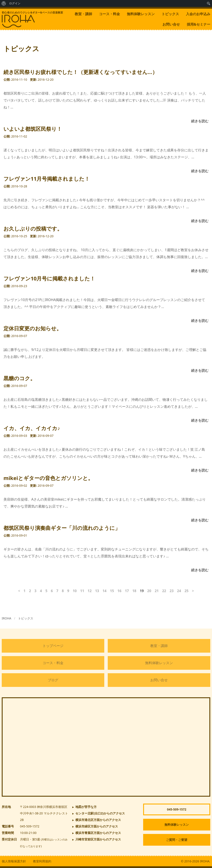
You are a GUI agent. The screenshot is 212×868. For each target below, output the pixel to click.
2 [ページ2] (30, 591)
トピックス (170, 14)
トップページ (53, 646)
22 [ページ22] (164, 591)
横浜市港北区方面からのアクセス (98, 820)
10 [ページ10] (75, 591)
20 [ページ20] (149, 591)
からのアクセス (100, 813)
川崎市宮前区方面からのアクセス (98, 839)
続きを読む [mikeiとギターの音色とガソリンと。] (200, 520)
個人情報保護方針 (14, 861)
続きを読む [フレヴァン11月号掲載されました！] (200, 221)
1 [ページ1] (24, 591)
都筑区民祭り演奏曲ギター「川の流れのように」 (62, 528)
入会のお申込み (198, 14)
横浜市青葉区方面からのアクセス (98, 833)
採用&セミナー (199, 24)
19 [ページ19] (142, 591)
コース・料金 (109, 14)
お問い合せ (171, 24)
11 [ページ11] (82, 591)
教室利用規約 (42, 861)
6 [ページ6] (52, 591)
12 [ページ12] (89, 591)
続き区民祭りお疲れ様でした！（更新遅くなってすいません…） (80, 72)
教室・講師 (83, 14)
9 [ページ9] (68, 591)
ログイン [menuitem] (15, 3)
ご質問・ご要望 (177, 840)
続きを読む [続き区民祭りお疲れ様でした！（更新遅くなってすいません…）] (200, 121)
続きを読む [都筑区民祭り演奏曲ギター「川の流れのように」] (200, 570)
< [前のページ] (19, 591)
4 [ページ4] (41, 591)
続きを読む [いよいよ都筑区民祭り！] (200, 171)
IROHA (7, 618)
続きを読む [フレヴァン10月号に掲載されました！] (200, 321)
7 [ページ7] (57, 591)
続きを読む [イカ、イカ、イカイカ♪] (200, 470)
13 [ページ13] (97, 591)
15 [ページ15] (112, 591)
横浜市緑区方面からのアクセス (97, 826)
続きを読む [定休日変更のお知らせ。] (200, 370)
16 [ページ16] (119, 591)
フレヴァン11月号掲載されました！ (47, 179)
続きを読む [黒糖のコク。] (200, 420)
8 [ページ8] (63, 591)
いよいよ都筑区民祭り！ (33, 129)
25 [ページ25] (186, 591)
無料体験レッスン (141, 14)
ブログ (53, 680)
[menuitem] (4, 3)
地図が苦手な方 (86, 807)
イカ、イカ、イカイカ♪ (32, 428)
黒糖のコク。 (19, 378)
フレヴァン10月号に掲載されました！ (49, 278)
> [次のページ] (193, 591)
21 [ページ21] (157, 591)
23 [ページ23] (172, 591)
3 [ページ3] (36, 591)
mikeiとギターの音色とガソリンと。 (48, 478)
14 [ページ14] (104, 591)
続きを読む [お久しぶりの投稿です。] (200, 271)
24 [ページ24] (179, 591)
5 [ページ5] (46, 591)
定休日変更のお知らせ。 (33, 328)
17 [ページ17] (127, 591)
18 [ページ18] (134, 591)
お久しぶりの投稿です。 (33, 228)
